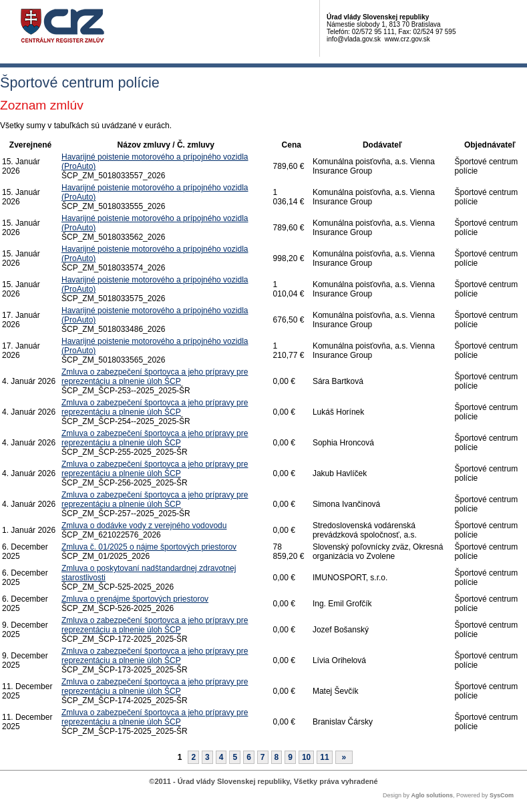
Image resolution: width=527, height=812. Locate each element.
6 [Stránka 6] (249, 757)
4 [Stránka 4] (221, 757)
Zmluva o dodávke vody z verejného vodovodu (144, 526)
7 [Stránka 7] (263, 757)
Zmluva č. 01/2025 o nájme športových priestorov (149, 547)
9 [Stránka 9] (290, 757)
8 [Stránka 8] (277, 757)
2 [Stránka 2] (193, 757)
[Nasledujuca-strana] (344, 757)
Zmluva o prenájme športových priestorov (135, 599)
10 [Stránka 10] (306, 757)
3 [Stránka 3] (207, 757)
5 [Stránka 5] (235, 757)
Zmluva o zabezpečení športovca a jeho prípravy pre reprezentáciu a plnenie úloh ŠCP (155, 377)
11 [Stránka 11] (324, 757)
